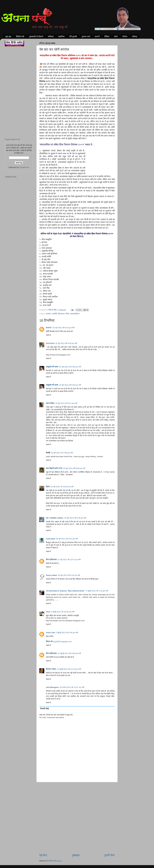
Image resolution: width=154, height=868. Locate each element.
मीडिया (107, 36)
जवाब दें (48, 335)
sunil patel (51, 539)
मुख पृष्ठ (8, 36)
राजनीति (54, 314)
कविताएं (51, 36)
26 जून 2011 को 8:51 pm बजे (67, 539)
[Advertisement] (77, 796)
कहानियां (61, 36)
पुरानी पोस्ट (110, 855)
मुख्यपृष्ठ (76, 855)
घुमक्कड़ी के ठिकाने (36, 36)
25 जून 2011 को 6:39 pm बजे (66, 343)
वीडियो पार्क (20, 36)
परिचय (125, 36)
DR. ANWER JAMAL (55, 518)
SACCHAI (50, 343)
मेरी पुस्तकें (73, 36)
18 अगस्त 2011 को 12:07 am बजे (72, 687)
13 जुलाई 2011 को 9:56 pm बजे (69, 653)
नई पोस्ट (43, 855)
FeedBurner (24, 167)
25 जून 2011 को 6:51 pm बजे (66, 403)
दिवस (48, 487)
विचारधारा (61, 314)
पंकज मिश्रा (50, 403)
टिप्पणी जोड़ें (44, 709)
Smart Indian (52, 575)
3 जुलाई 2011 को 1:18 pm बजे (97, 591)
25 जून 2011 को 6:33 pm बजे (63, 328)
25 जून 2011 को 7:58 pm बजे (62, 453)
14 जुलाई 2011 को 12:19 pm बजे (69, 669)
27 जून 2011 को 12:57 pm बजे (69, 560)
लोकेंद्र (135, 36)
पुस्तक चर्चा (86, 36)
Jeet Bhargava (52, 687)
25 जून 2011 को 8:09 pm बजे (74, 468)
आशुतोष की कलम (52, 367)
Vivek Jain (50, 633)
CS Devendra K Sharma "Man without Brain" (65, 591)
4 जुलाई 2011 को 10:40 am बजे (63, 612)
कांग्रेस (48, 314)
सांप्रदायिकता (75, 314)
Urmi (48, 612)
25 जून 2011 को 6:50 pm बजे (70, 367)
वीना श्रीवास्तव (51, 560)
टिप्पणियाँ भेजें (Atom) (54, 861)
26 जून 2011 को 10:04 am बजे (62, 487)
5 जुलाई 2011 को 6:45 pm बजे (67, 633)
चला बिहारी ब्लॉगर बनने (54, 468)
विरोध (68, 314)
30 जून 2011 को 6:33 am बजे (69, 575)
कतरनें (97, 36)
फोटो (116, 36)
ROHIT (49, 328)
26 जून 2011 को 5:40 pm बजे (75, 518)
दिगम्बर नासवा (51, 669)
